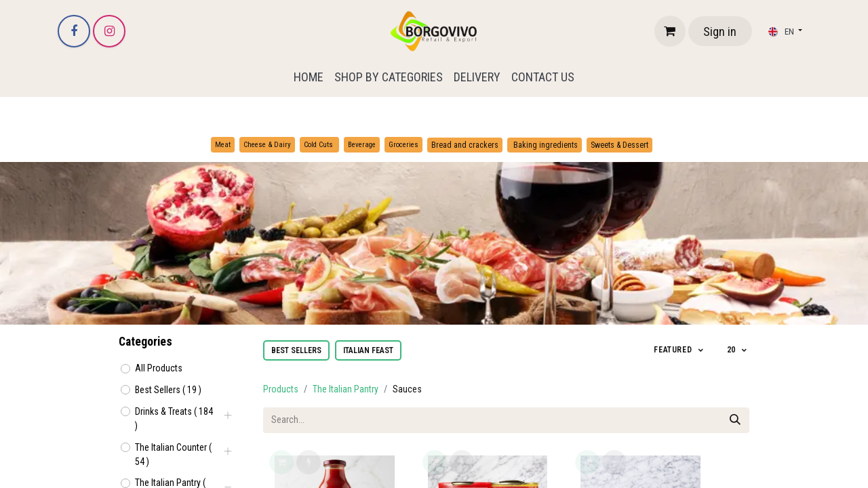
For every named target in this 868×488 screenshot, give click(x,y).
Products (281, 389)
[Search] (735, 420)
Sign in (720, 32)
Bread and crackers (465, 145)
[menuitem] (309, 77)
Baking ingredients (545, 145)
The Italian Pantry (346, 389)
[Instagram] (109, 31)
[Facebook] (74, 31)
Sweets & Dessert (619, 145)
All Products (159, 368)
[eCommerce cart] (670, 31)
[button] (679, 350)
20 (733, 350)
